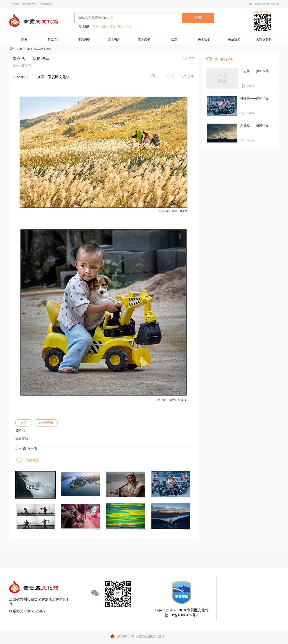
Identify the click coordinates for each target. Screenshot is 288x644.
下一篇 (32, 448)
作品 (129, 27)
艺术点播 (144, 40)
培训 (104, 27)
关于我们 (204, 40)
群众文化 (54, 40)
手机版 (16, 4)
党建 (174, 40)
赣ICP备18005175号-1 (182, 615)
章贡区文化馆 (59, 77)
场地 (121, 27)
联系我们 (234, 40)
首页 (24, 40)
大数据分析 (264, 40)
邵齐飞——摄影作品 (39, 49)
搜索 (198, 18)
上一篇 (21, 448)
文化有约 (114, 40)
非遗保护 (84, 40)
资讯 (96, 27)
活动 (112, 27)
